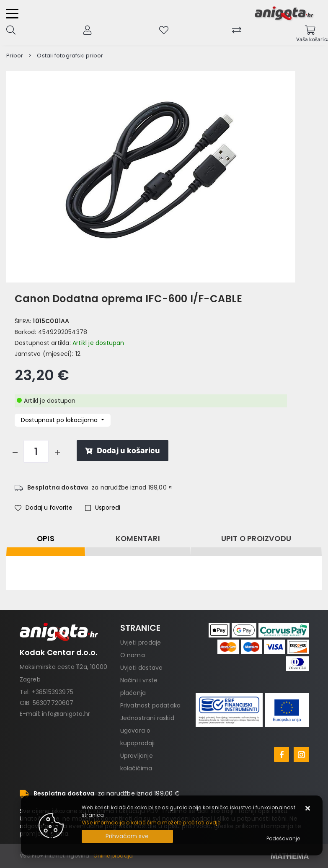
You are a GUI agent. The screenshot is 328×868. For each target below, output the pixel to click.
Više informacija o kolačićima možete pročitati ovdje (151, 823)
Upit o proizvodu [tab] (256, 539)
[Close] (127, 836)
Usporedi (103, 508)
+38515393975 (53, 692)
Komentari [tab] (138, 539)
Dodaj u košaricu (123, 451)
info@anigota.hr (66, 714)
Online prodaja (113, 856)
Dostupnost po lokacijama (60, 420)
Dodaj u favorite (44, 508)
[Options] (283, 839)
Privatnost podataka (151, 705)
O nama (133, 655)
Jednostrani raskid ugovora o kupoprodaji (147, 731)
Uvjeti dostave (142, 668)
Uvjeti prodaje (141, 643)
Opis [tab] (46, 539)
